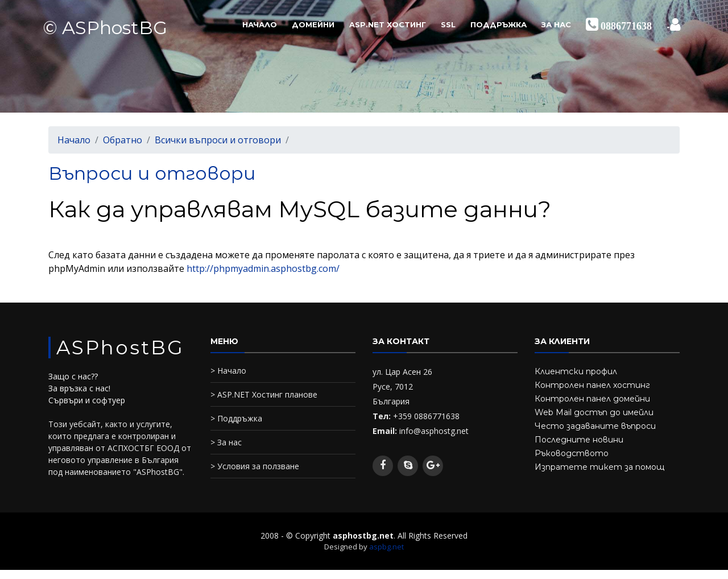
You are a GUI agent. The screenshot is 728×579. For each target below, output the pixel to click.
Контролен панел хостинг (592, 385)
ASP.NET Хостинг (388, 24)
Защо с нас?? (73, 376)
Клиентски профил (576, 371)
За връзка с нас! (79, 388)
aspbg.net (386, 547)
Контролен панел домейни (592, 399)
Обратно (123, 140)
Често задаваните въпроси (595, 426)
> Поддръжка (236, 418)
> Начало (228, 371)
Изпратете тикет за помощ (599, 467)
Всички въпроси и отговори (218, 140)
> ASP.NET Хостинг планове (264, 394)
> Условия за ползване (255, 466)
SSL (448, 24)
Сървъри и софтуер (87, 400)
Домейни (313, 24)
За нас (556, 24)
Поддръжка (499, 24)
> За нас (226, 442)
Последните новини (579, 440)
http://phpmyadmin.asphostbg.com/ (263, 268)
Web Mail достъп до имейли (594, 412)
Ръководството (572, 453)
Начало (260, 24)
